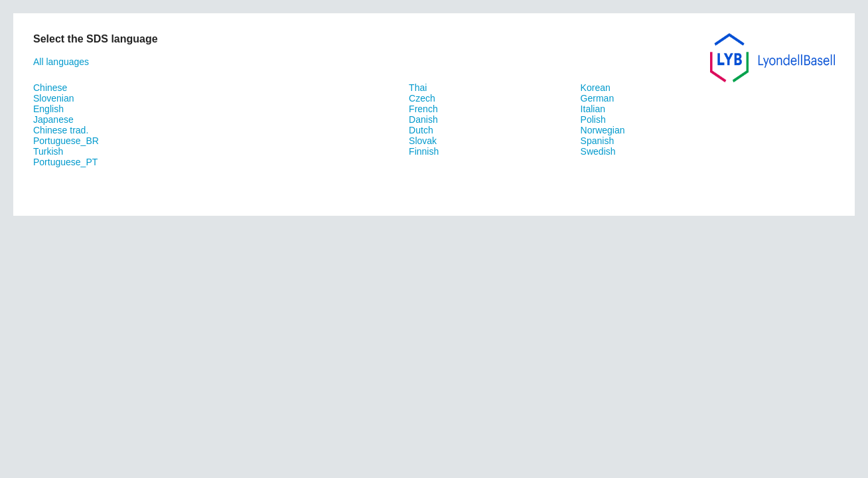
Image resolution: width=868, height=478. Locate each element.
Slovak (423, 141)
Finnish (424, 151)
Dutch (421, 130)
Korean (596, 88)
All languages (61, 62)
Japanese (53, 119)
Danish (423, 119)
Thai (418, 88)
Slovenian (54, 98)
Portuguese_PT (65, 162)
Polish (593, 119)
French (423, 109)
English (48, 109)
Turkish (48, 151)
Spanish (598, 141)
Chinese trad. (61, 130)
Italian (593, 109)
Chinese (50, 88)
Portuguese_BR (66, 141)
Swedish (598, 151)
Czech (422, 98)
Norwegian (603, 130)
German (598, 98)
